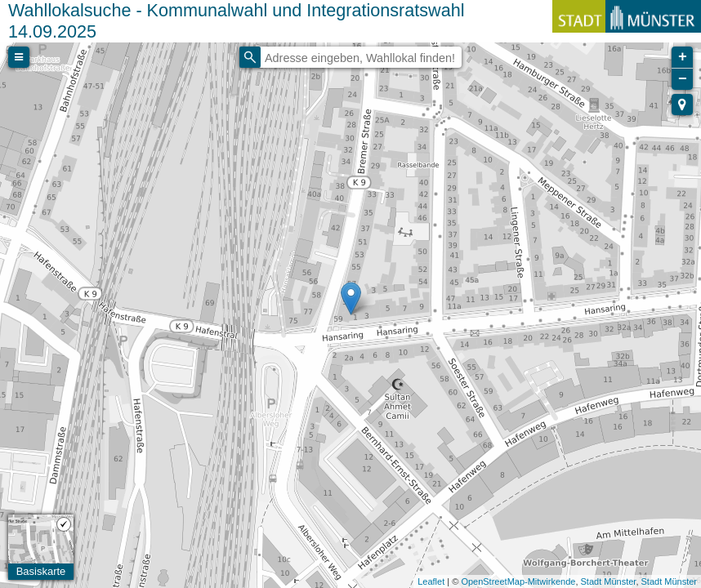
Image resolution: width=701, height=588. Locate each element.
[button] (682, 105)
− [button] (683, 79)
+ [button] (683, 57)
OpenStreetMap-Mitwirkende (518, 581)
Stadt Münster (609, 581)
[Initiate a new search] (250, 57)
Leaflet (431, 581)
